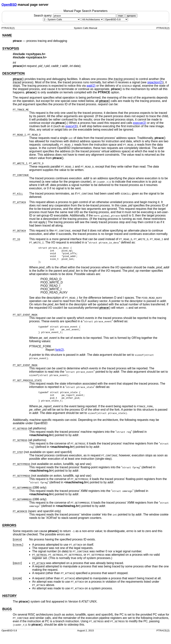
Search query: (75, 16)
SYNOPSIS (11, 49)
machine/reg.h (41, 442)
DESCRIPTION (13, 73)
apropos (131, 16)
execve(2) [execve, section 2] (140, 123)
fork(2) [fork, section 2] (60, 355)
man (121, 16)
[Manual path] (116, 19)
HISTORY (9, 603)
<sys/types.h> (36, 54)
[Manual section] (62, 19)
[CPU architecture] (92, 19)
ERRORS (9, 533)
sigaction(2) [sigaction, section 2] (155, 82)
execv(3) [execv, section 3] (71, 126)
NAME (7, 35)
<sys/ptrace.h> (36, 57)
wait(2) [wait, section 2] (91, 86)
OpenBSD (9, 5)
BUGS (7, 616)
